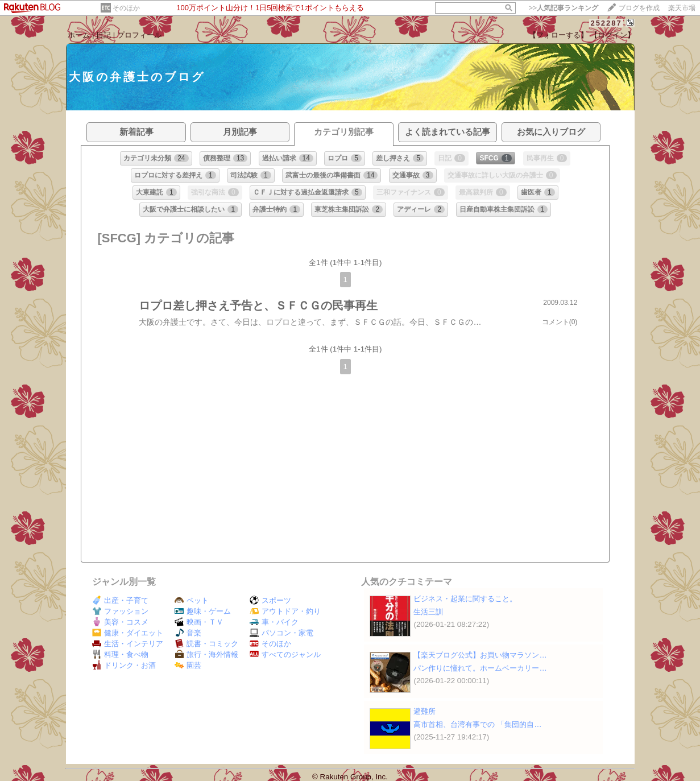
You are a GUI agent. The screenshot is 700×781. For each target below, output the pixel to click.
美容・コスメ (120, 622)
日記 (103, 35)
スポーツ (270, 600)
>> (564, 8)
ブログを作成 (639, 8)
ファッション (120, 611)
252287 (606, 23)
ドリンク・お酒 (124, 665)
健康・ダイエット (128, 633)
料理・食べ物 (120, 654)
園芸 (188, 665)
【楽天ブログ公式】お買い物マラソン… (480, 655)
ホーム (79, 35)
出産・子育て (120, 600)
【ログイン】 (612, 35)
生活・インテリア (128, 644)
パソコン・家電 (281, 633)
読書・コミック (206, 644)
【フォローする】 (558, 35)
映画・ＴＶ (199, 622)
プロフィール (139, 35)
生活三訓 (428, 612)
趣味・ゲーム (203, 611)
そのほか (126, 8)
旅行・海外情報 (206, 654)
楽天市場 (682, 8)
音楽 (188, 633)
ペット (192, 600)
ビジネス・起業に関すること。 (465, 599)
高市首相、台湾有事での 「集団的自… (477, 724)
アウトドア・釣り (285, 611)
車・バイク (274, 622)
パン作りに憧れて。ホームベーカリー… (480, 668)
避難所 (424, 711)
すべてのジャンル (285, 654)
